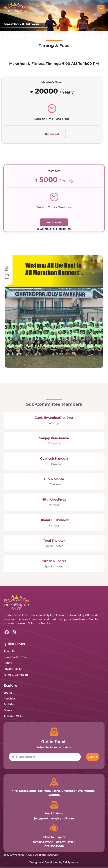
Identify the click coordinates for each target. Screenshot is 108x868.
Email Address (54, 813)
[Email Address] (54, 805)
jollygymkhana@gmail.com (54, 818)
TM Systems (71, 862)
